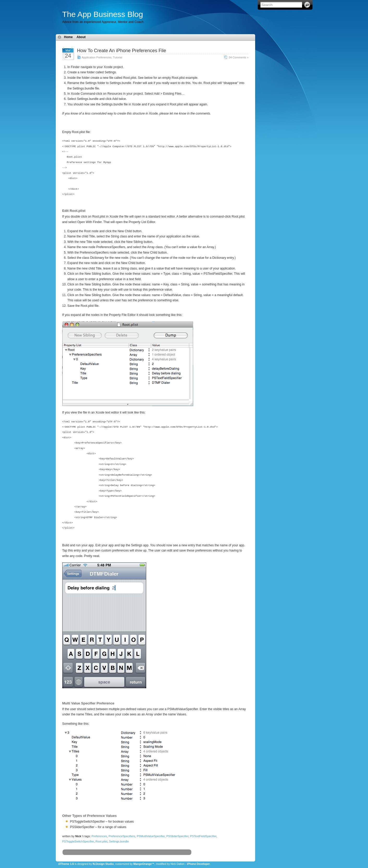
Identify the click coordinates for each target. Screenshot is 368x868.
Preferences (99, 836)
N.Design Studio (103, 864)
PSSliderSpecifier (177, 836)
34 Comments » (238, 57)
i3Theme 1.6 (66, 864)
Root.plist (101, 841)
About (81, 37)
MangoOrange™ (144, 864)
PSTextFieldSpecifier (203, 836)
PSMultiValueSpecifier (151, 836)
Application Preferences (97, 57)
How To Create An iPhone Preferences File (122, 51)
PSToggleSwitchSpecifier (78, 841)
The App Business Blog (103, 14)
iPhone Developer (198, 864)
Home (68, 37)
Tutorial (118, 57)
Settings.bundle (119, 841)
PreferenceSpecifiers (122, 836)
